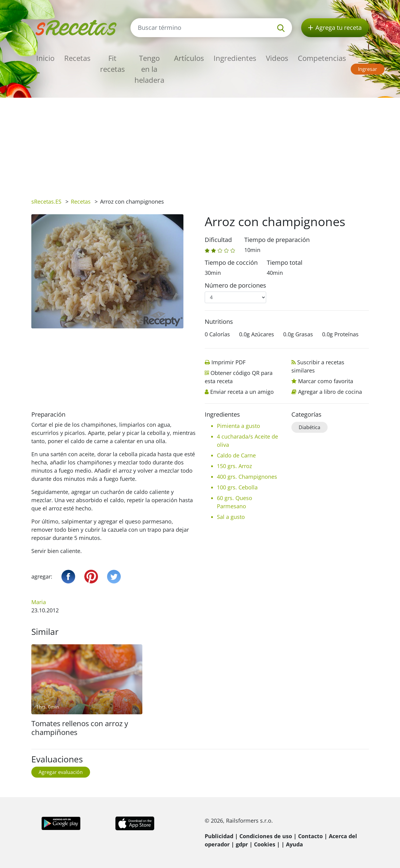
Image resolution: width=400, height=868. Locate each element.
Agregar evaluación (61, 772)
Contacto (310, 836)
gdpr (242, 844)
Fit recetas (112, 63)
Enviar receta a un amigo (242, 392)
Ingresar (368, 69)
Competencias (322, 58)
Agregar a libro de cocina (330, 392)
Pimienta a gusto (238, 426)
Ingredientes (235, 58)
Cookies (265, 844)
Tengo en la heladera (149, 69)
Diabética (310, 427)
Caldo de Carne (236, 455)
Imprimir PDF (228, 362)
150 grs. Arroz (234, 466)
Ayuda (294, 844)
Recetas (77, 58)
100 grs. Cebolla (237, 487)
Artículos (189, 58)
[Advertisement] (200, 143)
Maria (39, 602)
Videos (277, 58)
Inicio (45, 58)
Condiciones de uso (266, 836)
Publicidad (219, 836)
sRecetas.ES (46, 201)
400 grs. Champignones (247, 477)
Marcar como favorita (326, 381)
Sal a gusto (231, 517)
